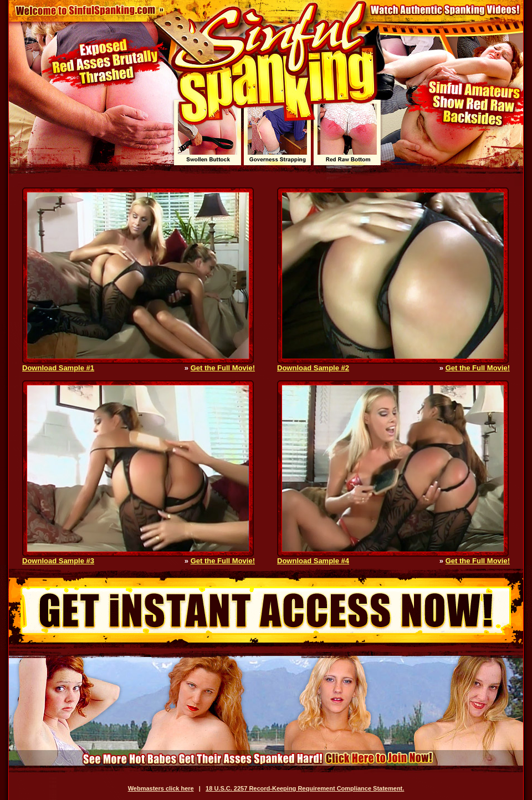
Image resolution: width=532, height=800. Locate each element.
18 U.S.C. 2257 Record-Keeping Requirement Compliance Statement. (305, 788)
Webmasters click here (161, 788)
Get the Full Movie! (223, 368)
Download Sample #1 (58, 368)
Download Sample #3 (58, 561)
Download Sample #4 (313, 561)
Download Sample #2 (313, 368)
